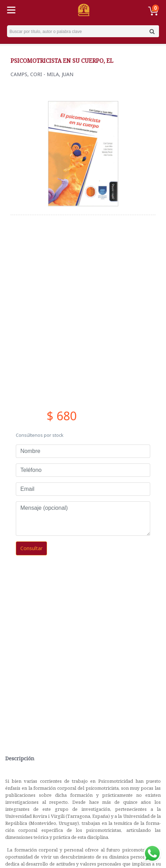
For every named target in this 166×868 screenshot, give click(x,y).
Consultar (31, 548)
